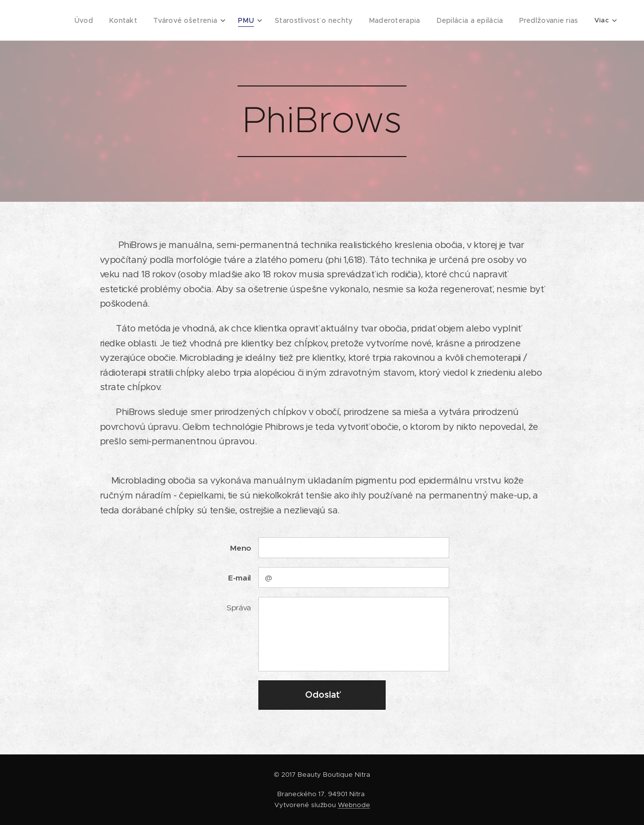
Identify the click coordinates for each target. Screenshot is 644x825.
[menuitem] (95, 20)
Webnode (354, 805)
